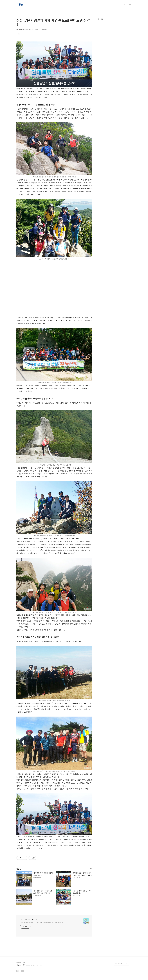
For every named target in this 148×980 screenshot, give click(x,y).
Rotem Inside (21, 29)
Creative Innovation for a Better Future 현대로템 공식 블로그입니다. (42, 922)
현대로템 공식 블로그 (28, 920)
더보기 (90, 869)
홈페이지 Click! (21, 962)
